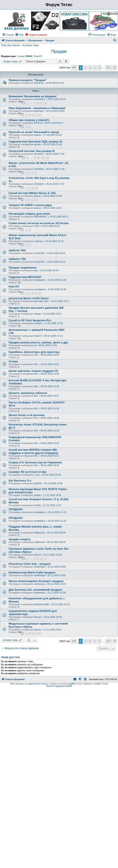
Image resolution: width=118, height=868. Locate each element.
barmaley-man (41, 301)
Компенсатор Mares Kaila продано (32, 572)
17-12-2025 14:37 (52, 505)
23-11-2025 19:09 (56, 593)
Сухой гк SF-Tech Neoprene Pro (30, 320)
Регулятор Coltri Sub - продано (30, 564)
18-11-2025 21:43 (60, 604)
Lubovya (38, 241)
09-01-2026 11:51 (48, 345)
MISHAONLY (41, 217)
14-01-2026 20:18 (56, 253)
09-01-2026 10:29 (50, 465)
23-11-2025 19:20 (56, 584)
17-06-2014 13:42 (53, 135)
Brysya (37, 617)
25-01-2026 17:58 (55, 154)
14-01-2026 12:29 (57, 280)
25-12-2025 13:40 (53, 483)
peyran (37, 144)
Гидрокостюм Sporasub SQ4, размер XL (36, 142)
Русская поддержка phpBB (59, 686)
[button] (74, 68)
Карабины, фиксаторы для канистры (34, 352)
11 (43, 158)
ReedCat (38, 83)
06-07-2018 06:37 (54, 123)
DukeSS (38, 56)
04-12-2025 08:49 (56, 533)
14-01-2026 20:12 (56, 262)
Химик (37, 314)
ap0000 (38, 483)
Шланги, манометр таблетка (28, 393)
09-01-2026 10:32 (50, 443)
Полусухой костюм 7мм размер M (32, 151)
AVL (36, 355)
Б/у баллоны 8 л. (20, 481)
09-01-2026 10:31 (50, 456)
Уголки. (14, 361)
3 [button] (90, 68)
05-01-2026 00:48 (51, 475)
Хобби (37, 495)
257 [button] (109, 68)
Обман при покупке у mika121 (29, 120)
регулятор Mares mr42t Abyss (29, 298)
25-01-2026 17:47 (55, 184)
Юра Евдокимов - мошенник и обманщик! (37, 108)
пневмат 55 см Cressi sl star (28, 472)
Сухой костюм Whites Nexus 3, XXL (32, 193)
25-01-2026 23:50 (53, 144)
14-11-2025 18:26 (53, 617)
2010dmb (39, 154)
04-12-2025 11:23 (57, 521)
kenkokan (39, 111)
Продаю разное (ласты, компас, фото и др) (38, 342)
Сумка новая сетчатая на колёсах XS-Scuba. (39, 223)
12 (48, 158)
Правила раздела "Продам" (28, 80)
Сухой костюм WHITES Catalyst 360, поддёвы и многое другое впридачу (33, 451)
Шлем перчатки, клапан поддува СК (33, 371)
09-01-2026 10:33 (50, 431)
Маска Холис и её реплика (27, 415)
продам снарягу (20, 539)
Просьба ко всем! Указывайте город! (34, 132)
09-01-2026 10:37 (50, 396)
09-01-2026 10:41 (50, 364)
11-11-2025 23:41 (52, 630)
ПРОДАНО (16, 509)
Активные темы (30, 45)
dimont (37, 555)
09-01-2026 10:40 (50, 374)
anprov (37, 135)
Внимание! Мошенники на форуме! (33, 96)
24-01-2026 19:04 (53, 196)
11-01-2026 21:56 (54, 323)
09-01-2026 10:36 (50, 408)
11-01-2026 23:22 (52, 314)
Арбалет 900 (17, 250)
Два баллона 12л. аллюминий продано (35, 590)
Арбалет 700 (17, 259)
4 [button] (95, 68)
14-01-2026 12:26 (57, 289)
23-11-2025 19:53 (56, 575)
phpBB (71, 684)
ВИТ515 (38, 123)
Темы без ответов (11, 45)
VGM (36, 226)
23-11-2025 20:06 (56, 567)
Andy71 (38, 336)
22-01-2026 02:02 (51, 226)
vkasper (38, 323)
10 (45, 103)
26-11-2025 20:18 (52, 555)
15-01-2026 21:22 (54, 241)
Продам (59, 51)
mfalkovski (39, 533)
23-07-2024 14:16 (56, 99)
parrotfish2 (39, 99)
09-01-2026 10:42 (50, 355)
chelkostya (39, 567)
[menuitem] (19, 35)
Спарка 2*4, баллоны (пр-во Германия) (35, 462)
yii (35, 345)
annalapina (40, 280)
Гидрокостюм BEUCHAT (25, 277)
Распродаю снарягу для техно (29, 214)
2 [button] (85, 68)
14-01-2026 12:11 (60, 301)
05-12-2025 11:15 (57, 512)
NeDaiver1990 (41, 604)
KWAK (29, 56)
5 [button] (99, 68)
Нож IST (14, 286)
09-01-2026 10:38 (50, 386)
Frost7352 (39, 253)
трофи (20, 56)
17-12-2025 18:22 (52, 495)
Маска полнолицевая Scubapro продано (36, 581)
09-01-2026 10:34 (50, 418)
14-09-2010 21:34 (55, 83)
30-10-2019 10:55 (56, 111)
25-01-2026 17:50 (55, 169)
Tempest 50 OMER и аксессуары (30, 205)
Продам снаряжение (23, 268)
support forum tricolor (38, 684)
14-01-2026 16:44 (49, 270)
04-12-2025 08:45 (56, 542)
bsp (36, 270)
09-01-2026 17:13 (54, 336)
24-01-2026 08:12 (59, 217)
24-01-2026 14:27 (53, 208)
